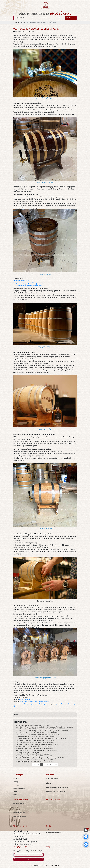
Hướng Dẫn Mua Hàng (19, 812)
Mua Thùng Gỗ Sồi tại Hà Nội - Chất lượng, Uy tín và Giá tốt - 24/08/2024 (37, 750)
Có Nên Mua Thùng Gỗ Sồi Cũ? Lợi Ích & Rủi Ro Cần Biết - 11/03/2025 (36, 737)
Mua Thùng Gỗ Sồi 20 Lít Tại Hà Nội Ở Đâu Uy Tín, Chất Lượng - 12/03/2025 (37, 735)
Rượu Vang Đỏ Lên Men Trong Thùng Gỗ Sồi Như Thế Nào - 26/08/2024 (36, 746)
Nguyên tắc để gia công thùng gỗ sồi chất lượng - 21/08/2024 (33, 754)
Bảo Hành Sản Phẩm (19, 821)
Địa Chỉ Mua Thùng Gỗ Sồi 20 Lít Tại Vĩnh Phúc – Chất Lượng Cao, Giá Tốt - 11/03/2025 (41, 739)
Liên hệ (15, 795)
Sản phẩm (16, 779)
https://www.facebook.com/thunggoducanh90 (35, 702)
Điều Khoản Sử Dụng (19, 803)
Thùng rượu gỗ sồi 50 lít (21, 281)
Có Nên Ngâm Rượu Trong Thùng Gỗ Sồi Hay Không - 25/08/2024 (35, 748)
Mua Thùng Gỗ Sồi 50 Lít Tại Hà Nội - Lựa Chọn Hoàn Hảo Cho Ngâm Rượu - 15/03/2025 (41, 729)
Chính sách (16, 785)
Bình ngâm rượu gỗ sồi (59, 704)
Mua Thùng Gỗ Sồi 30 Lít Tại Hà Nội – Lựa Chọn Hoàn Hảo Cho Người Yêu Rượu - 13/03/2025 (43, 731)
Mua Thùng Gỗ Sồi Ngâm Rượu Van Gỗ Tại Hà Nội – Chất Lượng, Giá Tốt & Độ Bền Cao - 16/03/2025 (44, 727)
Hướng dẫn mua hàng (19, 788)
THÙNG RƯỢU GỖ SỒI (52, 779)
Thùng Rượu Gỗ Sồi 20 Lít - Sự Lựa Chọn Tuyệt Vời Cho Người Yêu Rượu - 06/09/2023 (40, 758)
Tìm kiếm (70, 18)
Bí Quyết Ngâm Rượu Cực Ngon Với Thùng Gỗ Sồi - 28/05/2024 (34, 756)
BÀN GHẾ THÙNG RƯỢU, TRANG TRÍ (56, 792)
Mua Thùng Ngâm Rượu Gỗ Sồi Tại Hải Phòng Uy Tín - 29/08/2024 (35, 742)
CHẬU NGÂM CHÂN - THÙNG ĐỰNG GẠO (57, 787)
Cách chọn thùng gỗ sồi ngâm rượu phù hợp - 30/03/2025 (32, 725)
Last (56, 764)
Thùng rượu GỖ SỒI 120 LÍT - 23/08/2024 (28, 752)
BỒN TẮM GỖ (50, 783)
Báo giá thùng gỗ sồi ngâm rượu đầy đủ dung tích (30, 283)
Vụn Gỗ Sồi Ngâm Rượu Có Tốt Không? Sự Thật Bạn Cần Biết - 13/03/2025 (37, 733)
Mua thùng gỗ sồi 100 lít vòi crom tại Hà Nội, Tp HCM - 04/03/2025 (35, 740)
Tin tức (15, 791)
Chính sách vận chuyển (20, 817)
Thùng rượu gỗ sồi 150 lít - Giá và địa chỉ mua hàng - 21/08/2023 (34, 760)
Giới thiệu (16, 782)
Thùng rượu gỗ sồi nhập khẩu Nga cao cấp (37, 704)
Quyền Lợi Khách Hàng (19, 808)
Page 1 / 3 (36, 764)
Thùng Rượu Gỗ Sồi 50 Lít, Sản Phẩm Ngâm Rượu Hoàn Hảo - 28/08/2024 (37, 744)
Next (51, 764)
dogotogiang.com (25, 699)
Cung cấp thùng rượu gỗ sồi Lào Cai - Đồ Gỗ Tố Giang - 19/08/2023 (35, 762)
